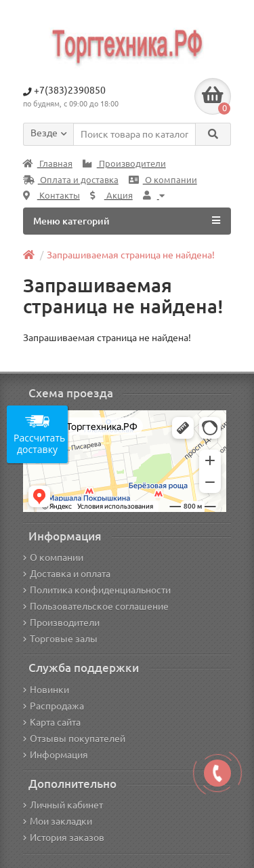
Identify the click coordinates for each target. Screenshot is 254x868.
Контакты (51, 196)
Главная (48, 164)
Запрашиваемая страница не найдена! (131, 255)
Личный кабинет (63, 805)
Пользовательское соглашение (96, 606)
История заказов (64, 837)
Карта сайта (52, 722)
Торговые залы (60, 639)
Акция (111, 196)
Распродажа (54, 706)
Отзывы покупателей (74, 738)
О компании (163, 180)
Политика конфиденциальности (97, 590)
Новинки (46, 690)
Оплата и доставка (71, 180)
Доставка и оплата (67, 574)
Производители (124, 164)
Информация (56, 755)
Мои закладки (58, 821)
